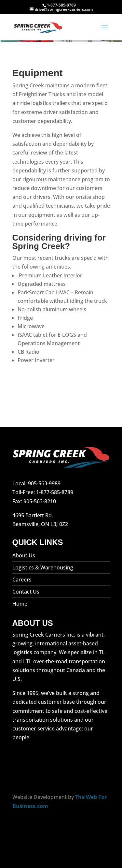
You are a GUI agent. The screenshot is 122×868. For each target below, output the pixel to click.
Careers (22, 580)
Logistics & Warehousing (43, 567)
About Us (24, 555)
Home (20, 604)
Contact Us (26, 592)
